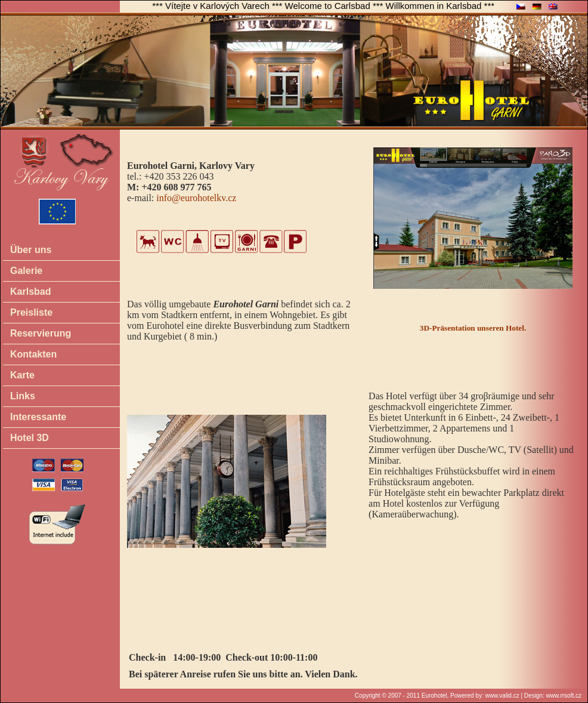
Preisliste (31, 312)
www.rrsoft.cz (564, 696)
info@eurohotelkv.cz (196, 198)
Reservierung (41, 333)
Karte (22, 375)
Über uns (31, 250)
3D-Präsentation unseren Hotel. (473, 328)
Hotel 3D (30, 438)
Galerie (26, 271)
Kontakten (33, 354)
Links (23, 396)
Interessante (38, 417)
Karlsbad (30, 292)
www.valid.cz (502, 696)
